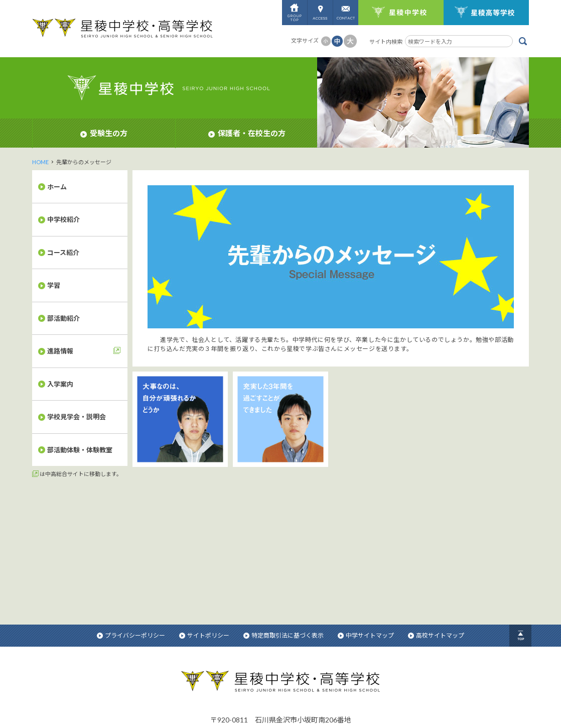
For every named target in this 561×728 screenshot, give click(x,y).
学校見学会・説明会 (77, 417)
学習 (54, 285)
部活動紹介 (63, 318)
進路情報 (60, 351)
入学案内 (60, 384)
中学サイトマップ (366, 511)
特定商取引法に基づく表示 (284, 511)
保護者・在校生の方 (247, 133)
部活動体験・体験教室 (80, 450)
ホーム (57, 187)
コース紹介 (63, 253)
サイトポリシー (204, 511)
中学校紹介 (63, 219)
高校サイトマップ (436, 511)
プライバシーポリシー (131, 511)
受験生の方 (104, 133)
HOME (40, 162)
